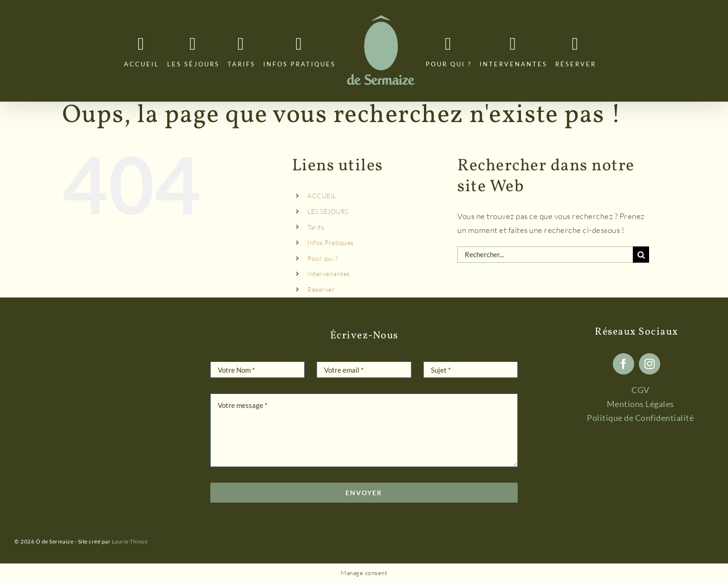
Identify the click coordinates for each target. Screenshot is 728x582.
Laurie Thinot (130, 541)
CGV (640, 390)
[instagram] (650, 364)
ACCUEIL (322, 196)
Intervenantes (329, 274)
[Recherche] (641, 255)
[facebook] (624, 364)
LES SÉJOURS (328, 211)
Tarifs (316, 227)
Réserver (321, 289)
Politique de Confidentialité (640, 418)
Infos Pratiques (331, 242)
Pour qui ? (322, 258)
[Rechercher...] (545, 255)
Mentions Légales (640, 404)
